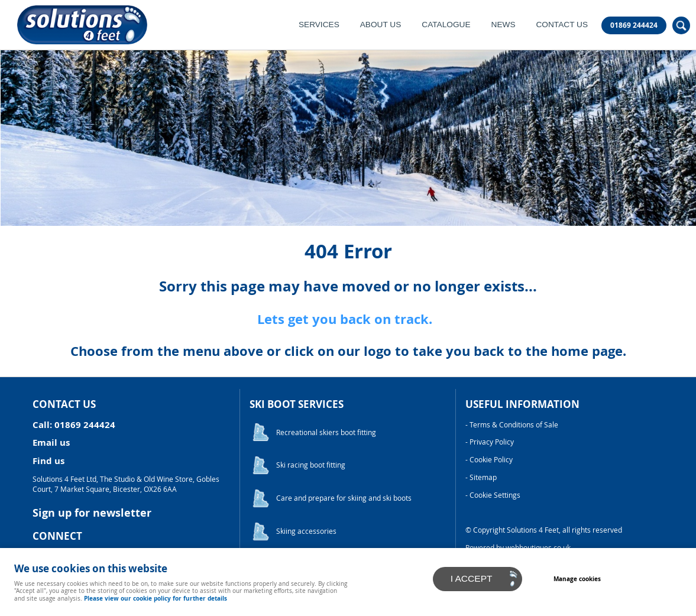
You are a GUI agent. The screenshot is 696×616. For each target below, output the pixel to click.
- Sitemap (481, 477)
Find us (48, 461)
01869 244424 (634, 25)
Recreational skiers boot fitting (326, 432)
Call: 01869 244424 (74, 425)
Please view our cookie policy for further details (156, 598)
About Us (381, 25)
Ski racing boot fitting (311, 465)
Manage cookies (577, 579)
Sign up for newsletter (92, 513)
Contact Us (562, 25)
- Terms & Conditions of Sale (512, 425)
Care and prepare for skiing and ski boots (344, 498)
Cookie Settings (495, 495)
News (504, 25)
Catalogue (446, 25)
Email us (51, 442)
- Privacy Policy (490, 442)
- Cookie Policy (489, 460)
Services (319, 25)
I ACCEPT (472, 578)
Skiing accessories (306, 531)
